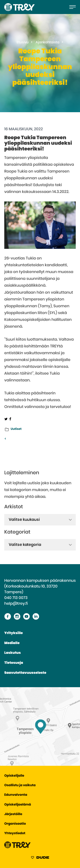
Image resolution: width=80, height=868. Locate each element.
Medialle (12, 643)
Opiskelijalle (14, 776)
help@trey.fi (16, 604)
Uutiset (16, 429)
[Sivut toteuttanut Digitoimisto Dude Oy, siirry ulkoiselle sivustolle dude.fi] (40, 858)
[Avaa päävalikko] (73, 7)
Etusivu (23, 42)
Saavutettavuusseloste (25, 673)
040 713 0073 (16, 598)
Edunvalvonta (16, 795)
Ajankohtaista (47, 42)
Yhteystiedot (15, 833)
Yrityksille (14, 633)
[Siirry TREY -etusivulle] (17, 847)
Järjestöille (13, 814)
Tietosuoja (14, 663)
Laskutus (12, 653)
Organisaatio (15, 824)
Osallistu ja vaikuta (20, 785)
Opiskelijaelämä (18, 805)
